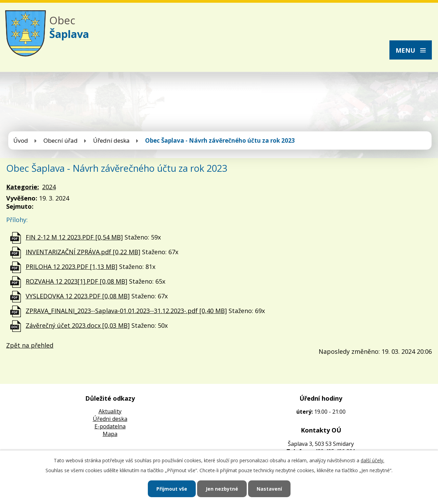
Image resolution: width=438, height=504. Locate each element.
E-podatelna (110, 426)
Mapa (110, 434)
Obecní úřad (61, 140)
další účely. (372, 460)
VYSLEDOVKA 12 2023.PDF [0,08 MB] (78, 296)
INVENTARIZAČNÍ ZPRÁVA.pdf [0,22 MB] (83, 252)
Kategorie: (23, 187)
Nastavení (269, 489)
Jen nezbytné (222, 489)
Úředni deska (110, 419)
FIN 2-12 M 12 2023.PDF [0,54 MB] (74, 237)
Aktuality (110, 411)
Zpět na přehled (30, 345)
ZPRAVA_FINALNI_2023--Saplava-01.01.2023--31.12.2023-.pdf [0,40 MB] (126, 311)
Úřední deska (111, 140)
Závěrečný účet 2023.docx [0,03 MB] (78, 325)
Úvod (21, 140)
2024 (49, 187)
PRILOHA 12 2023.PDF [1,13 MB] (72, 267)
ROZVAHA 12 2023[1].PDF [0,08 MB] (76, 281)
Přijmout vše (172, 489)
